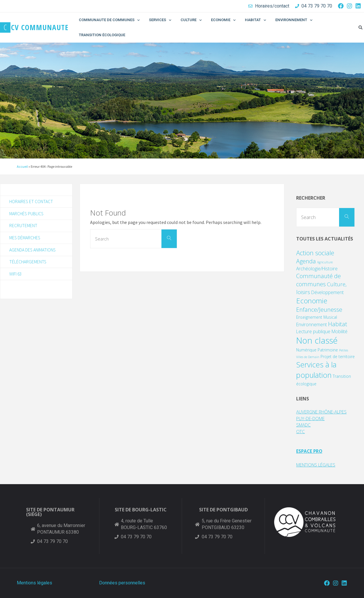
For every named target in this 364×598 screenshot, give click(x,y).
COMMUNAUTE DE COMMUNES (109, 20)
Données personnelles (122, 583)
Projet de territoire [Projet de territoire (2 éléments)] (338, 357)
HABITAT (255, 20)
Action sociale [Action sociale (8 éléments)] (315, 253)
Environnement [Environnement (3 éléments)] (312, 324)
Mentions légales (34, 583)
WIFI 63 (16, 276)
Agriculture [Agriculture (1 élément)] (325, 262)
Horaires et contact (32, 202)
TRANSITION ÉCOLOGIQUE (102, 35)
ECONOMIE (223, 20)
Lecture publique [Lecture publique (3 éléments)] (313, 331)
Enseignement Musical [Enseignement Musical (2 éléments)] (317, 317)
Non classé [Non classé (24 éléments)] (317, 340)
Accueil (22, 166)
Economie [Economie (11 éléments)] (312, 301)
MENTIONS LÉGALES (319, 465)
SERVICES (160, 20)
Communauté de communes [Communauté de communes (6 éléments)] (318, 280)
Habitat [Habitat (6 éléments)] (338, 324)
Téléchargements (28, 263)
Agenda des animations (33, 251)
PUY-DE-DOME (312, 418)
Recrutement (24, 226)
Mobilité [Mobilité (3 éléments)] (340, 331)
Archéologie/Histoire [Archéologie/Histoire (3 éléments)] (317, 269)
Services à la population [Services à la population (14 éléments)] (316, 370)
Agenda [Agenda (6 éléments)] (306, 261)
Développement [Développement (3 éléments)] (327, 292)
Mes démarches (25, 239)
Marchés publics (27, 214)
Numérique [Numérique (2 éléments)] (306, 350)
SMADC (304, 425)
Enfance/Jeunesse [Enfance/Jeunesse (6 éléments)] (319, 310)
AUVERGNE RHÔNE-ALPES (324, 412)
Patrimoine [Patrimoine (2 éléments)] (328, 350)
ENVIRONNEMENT (294, 20)
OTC (301, 431)
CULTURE (191, 20)
